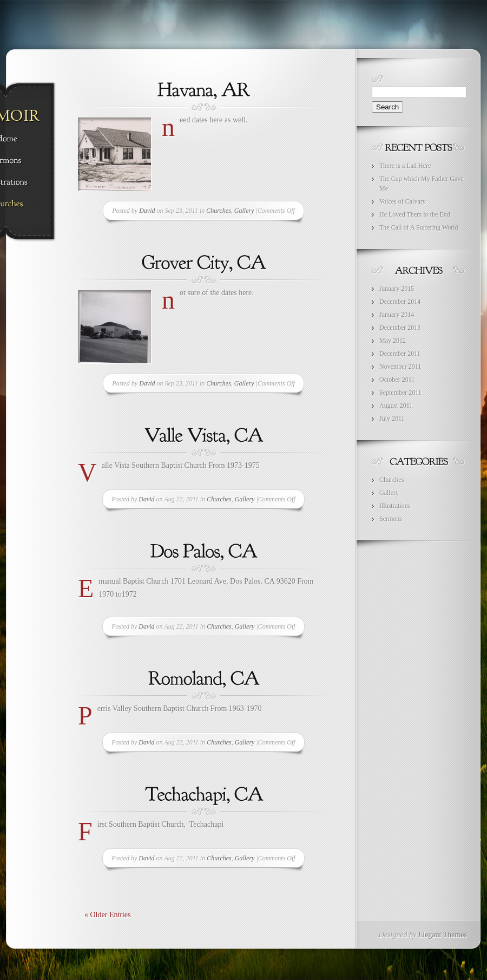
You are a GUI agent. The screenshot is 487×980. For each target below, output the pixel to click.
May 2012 (393, 341)
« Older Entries (108, 915)
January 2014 (397, 315)
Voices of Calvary (403, 201)
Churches (219, 211)
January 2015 (397, 289)
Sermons (391, 519)
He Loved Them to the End (415, 214)
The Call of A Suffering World (419, 227)
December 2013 (400, 328)
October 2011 (397, 380)
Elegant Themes (443, 935)
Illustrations (395, 506)
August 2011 (396, 406)
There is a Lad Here (405, 166)
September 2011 (400, 393)
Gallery (244, 211)
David (147, 211)
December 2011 (400, 354)
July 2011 (392, 419)
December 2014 (400, 302)
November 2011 (400, 367)
